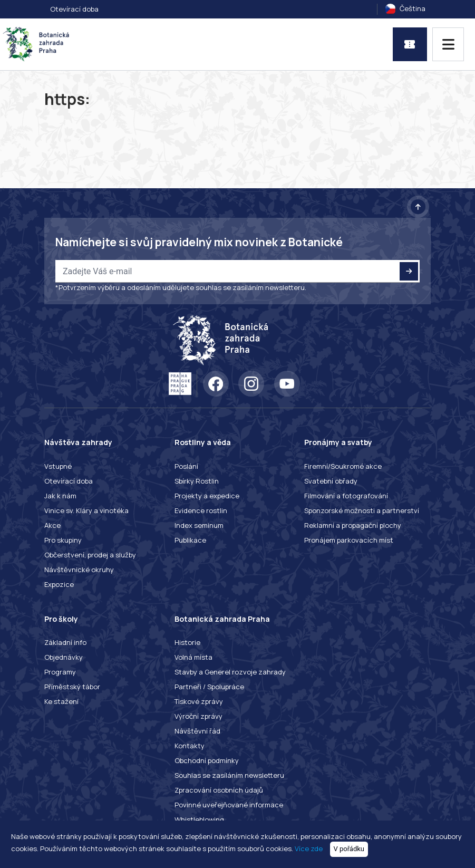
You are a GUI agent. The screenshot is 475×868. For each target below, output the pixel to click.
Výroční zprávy (198, 716)
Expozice (59, 584)
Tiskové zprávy (199, 701)
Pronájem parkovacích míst (349, 540)
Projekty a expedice (207, 496)
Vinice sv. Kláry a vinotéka (86, 510)
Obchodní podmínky (207, 760)
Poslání (186, 466)
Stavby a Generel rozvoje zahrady (230, 672)
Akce (52, 525)
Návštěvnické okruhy (79, 570)
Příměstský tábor (72, 687)
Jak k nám (60, 496)
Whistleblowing (199, 819)
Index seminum (199, 525)
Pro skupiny (63, 540)
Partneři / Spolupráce (209, 687)
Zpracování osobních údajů (219, 790)
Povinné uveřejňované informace (229, 805)
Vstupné (58, 466)
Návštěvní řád (197, 731)
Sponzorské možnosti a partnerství (362, 510)
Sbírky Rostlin (197, 481)
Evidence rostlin (201, 510)
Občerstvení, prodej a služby (90, 555)
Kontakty (190, 746)
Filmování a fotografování (346, 496)
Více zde (309, 848)
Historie (187, 642)
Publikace (190, 540)
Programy (60, 672)
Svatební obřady (331, 481)
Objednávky (64, 657)
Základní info (65, 642)
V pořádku (349, 849)
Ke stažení (61, 701)
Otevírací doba (74, 9)
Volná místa (193, 657)
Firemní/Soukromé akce (343, 466)
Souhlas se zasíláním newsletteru (229, 775)
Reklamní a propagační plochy (353, 525)
